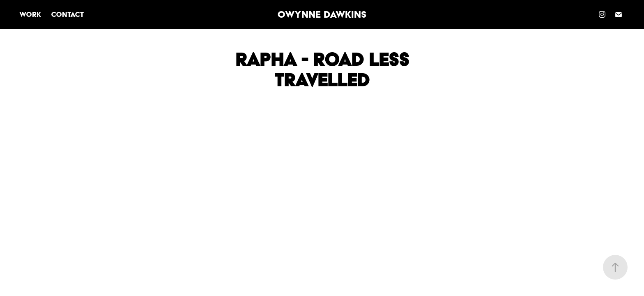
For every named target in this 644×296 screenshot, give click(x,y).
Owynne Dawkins (322, 14)
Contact (67, 14)
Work (30, 14)
